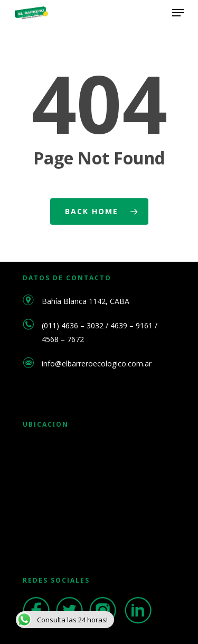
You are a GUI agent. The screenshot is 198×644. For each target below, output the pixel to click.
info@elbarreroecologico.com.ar (97, 364)
